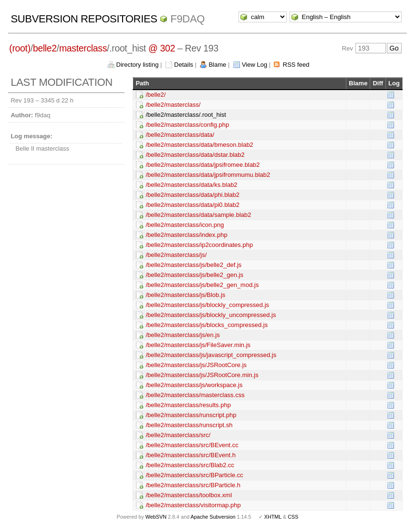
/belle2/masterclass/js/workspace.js (194, 385)
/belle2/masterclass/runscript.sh (189, 425)
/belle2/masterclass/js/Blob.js (185, 295)
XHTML (273, 517)
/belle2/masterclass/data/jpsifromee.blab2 (202, 165)
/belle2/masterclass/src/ (178, 435)
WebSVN (156, 517)
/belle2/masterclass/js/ (176, 255)
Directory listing (138, 65)
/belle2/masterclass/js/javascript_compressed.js (211, 355)
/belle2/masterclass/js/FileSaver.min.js (198, 345)
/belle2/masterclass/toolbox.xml (189, 495)
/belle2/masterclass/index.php (186, 235)
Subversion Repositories (84, 19)
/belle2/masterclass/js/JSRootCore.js (196, 365)
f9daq (187, 19)
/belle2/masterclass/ (173, 105)
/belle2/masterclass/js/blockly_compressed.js (207, 305)
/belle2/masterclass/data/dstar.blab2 (195, 155)
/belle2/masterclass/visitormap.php (193, 505)
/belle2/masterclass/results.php (188, 405)
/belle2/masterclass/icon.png (185, 225)
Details (184, 65)
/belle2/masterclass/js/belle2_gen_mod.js (202, 285)
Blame (217, 65)
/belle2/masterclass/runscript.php (191, 415)
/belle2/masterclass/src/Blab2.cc (190, 465)
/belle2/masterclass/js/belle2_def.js (193, 265)
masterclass (83, 48)
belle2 (45, 48)
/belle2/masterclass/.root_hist (186, 115)
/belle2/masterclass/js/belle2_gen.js (194, 275)
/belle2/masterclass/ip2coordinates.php (199, 245)
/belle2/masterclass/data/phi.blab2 (192, 195)
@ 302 (162, 48)
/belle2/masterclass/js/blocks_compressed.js (207, 325)
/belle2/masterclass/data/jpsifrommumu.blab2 (208, 175)
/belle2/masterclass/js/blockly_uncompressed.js (211, 315)
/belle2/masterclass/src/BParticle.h (193, 485)
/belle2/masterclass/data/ (180, 135)
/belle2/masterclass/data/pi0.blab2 (192, 205)
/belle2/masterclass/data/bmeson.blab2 (199, 145)
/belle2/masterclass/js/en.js (182, 335)
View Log (254, 65)
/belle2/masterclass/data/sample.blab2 (198, 215)
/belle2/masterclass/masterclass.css (195, 395)
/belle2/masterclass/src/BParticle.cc (194, 475)
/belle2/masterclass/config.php (187, 125)
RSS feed (296, 65)
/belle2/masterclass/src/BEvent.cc (192, 445)
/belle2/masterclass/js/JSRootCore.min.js (202, 375)
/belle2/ (156, 95)
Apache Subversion (213, 517)
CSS (293, 517)
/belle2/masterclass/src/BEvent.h (191, 455)
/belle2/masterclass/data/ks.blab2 (191, 185)
